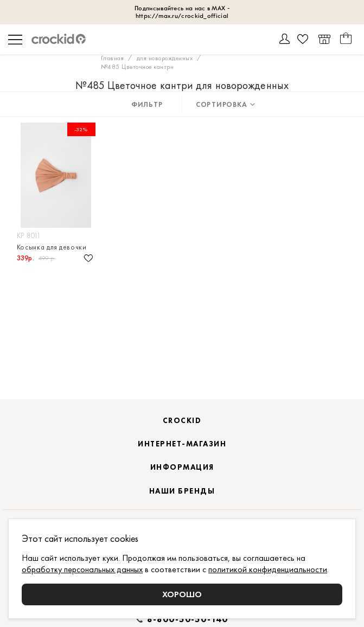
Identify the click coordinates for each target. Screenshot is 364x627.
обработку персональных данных (82, 569)
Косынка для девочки (52, 247)
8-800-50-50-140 (188, 619)
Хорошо (182, 594)
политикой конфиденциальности (268, 569)
